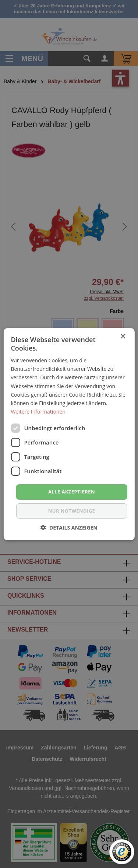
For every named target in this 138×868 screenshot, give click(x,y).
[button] (69, 528)
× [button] (123, 336)
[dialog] (69, 434)
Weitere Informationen (38, 412)
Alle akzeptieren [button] (72, 492)
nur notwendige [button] (72, 511)
